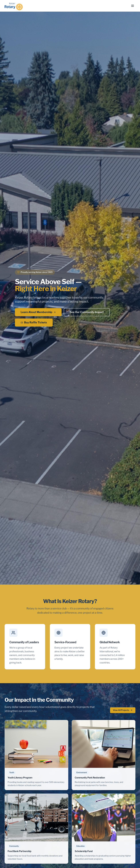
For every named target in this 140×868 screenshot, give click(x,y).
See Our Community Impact (87, 312)
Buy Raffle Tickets (34, 322)
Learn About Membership (38, 312)
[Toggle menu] (133, 6)
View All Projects (123, 710)
